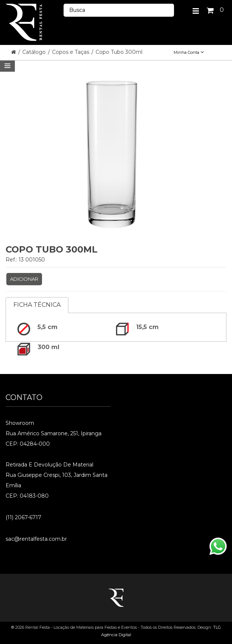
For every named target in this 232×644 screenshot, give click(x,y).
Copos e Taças (71, 52)
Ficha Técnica (37, 305)
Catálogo (35, 52)
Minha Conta (189, 52)
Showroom (20, 423)
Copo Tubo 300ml (119, 52)
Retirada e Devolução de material (49, 465)
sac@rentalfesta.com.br (36, 539)
